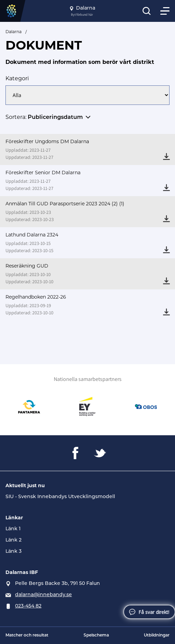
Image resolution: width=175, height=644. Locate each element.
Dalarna (14, 32)
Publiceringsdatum (55, 118)
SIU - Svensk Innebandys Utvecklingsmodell (60, 497)
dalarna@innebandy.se (43, 595)
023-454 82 (28, 606)
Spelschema (96, 635)
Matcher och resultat (27, 635)
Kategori (17, 78)
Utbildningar (157, 635)
